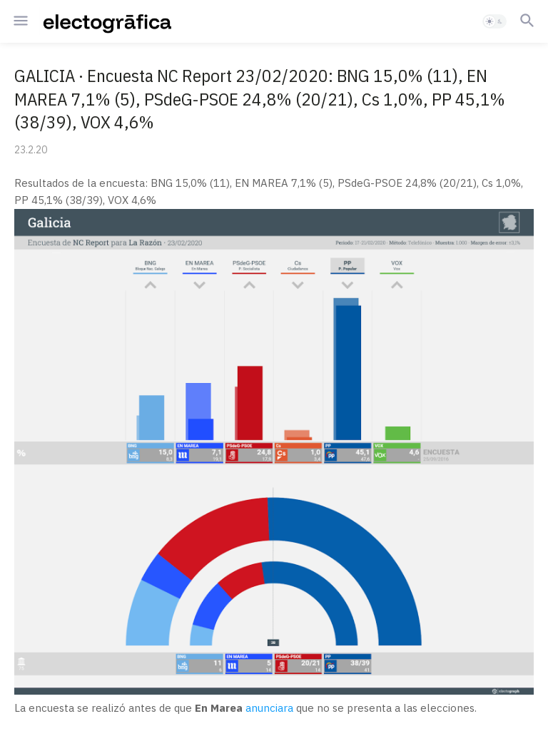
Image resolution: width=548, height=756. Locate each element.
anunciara (269, 708)
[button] (20, 21)
